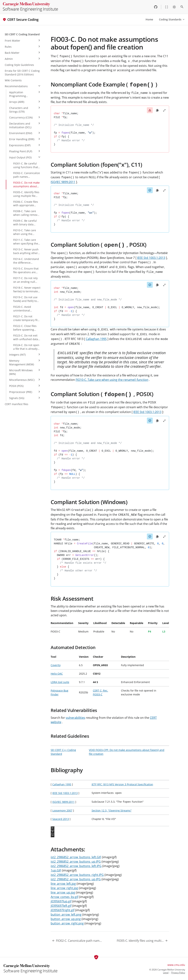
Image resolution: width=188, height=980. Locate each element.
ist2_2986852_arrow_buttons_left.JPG (76, 866)
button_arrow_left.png (66, 915)
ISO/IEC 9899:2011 (63, 182)
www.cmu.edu (176, 965)
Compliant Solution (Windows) (89, 502)
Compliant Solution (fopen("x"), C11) (96, 165)
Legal (166, 973)
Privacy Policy (178, 973)
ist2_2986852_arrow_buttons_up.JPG (76, 862)
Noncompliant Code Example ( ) (104, 84)
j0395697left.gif (61, 906)
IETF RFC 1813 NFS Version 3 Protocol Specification (122, 784)
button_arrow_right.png (67, 923)
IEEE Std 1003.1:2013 (151, 258)
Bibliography (67, 770)
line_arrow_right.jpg (64, 888)
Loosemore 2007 (62, 810)
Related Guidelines (70, 736)
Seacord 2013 (61, 819)
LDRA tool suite (60, 682)
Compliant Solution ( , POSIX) (99, 245)
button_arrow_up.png (66, 919)
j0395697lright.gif (63, 910)
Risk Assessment (72, 599)
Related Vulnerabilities (74, 710)
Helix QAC (57, 674)
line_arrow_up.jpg (63, 892)
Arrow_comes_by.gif (64, 897)
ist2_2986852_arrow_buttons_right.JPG (77, 875)
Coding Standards (172, 19)
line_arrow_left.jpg (63, 884)
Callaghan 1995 (96, 339)
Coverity (56, 665)
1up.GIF (56, 870)
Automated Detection (73, 647)
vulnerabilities (75, 718)
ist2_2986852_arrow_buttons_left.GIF (76, 857)
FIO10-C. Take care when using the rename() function (112, 380)
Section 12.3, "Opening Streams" (112, 810)
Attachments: (68, 849)
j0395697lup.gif (61, 901)
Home (149, 19)
